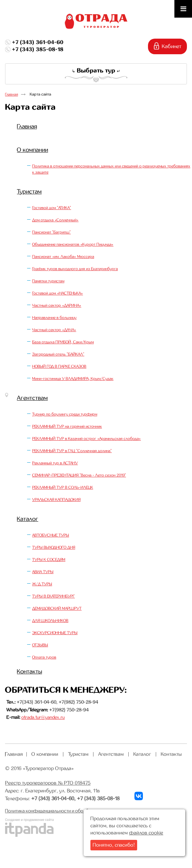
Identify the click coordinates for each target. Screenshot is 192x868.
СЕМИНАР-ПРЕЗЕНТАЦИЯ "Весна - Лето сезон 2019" (79, 475)
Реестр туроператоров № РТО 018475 (48, 783)
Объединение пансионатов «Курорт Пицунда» (73, 244)
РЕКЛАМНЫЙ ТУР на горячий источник (67, 426)
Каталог (28, 519)
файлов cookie (146, 833)
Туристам (29, 191)
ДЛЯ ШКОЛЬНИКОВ (50, 621)
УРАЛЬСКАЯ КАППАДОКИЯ (56, 500)
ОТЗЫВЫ (40, 645)
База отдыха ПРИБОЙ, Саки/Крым (63, 342)
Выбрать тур (96, 70)
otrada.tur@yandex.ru (43, 717)
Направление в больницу (54, 318)
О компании (33, 150)
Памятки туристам (48, 281)
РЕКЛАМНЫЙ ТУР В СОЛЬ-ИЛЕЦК (63, 487)
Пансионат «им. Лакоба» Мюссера (63, 257)
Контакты (29, 671)
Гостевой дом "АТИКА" (52, 208)
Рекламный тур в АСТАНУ (55, 463)
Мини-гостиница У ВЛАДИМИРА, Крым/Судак (73, 379)
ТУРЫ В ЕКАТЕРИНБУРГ (54, 596)
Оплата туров (44, 657)
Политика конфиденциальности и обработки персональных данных (75, 811)
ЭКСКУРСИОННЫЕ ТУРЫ (55, 633)
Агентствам (32, 398)
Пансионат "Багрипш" (51, 232)
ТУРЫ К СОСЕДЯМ (49, 560)
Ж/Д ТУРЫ (42, 584)
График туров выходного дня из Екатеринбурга (75, 269)
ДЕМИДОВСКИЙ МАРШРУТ (57, 608)
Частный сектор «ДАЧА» (54, 330)
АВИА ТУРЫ (43, 572)
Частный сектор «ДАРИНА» (57, 305)
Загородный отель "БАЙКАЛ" (58, 354)
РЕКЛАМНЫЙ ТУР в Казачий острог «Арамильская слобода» (87, 439)
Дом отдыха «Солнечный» (55, 220)
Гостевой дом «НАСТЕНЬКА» (58, 293)
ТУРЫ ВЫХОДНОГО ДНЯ (54, 547)
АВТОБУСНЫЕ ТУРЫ (51, 535)
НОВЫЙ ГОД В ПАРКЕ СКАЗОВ (59, 366)
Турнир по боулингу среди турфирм (65, 414)
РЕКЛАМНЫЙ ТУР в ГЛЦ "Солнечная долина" (72, 451)
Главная (12, 94)
